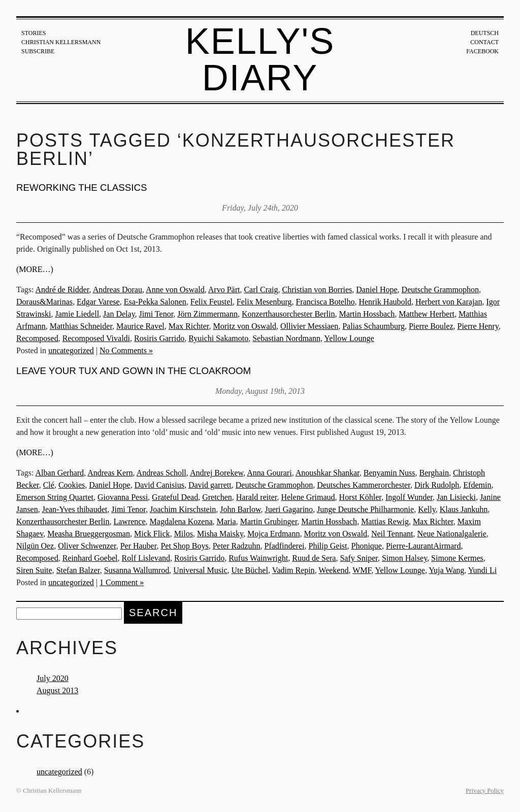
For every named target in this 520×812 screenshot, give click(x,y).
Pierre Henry (478, 326)
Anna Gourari (269, 473)
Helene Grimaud (308, 497)
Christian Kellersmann (61, 42)
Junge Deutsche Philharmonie (365, 509)
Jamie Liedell (77, 314)
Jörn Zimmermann (207, 314)
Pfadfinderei (284, 546)
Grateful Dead (175, 497)
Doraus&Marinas (44, 302)
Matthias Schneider (81, 326)
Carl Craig (261, 290)
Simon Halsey (404, 558)
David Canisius (159, 485)
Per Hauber (139, 546)
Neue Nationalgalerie (451, 534)
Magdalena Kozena (181, 521)
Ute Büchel (249, 570)
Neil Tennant (392, 534)
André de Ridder (62, 290)
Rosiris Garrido (159, 338)
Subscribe (38, 51)
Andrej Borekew (217, 473)
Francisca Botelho (325, 302)
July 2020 (53, 678)
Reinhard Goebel (90, 558)
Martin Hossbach (367, 314)
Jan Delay (119, 314)
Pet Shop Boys (184, 546)
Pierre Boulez (431, 326)
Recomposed (37, 338)
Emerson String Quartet (55, 497)
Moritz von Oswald (245, 326)
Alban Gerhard (60, 473)
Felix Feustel (212, 302)
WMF (362, 570)
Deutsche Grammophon (440, 290)
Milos (184, 534)
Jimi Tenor (156, 314)
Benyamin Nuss (389, 473)
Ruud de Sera (314, 558)
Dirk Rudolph (437, 485)
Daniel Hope (377, 290)
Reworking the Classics (82, 188)
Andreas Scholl (161, 473)
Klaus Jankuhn (464, 509)
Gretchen (217, 497)
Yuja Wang (446, 570)
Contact (484, 42)
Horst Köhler (360, 497)
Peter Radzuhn (237, 546)
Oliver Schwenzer (87, 546)
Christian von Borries (317, 290)
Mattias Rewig (385, 521)
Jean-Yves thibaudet (75, 509)
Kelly (427, 509)
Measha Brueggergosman (89, 534)
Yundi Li (482, 570)
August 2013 (57, 690)
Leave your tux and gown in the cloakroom (134, 371)
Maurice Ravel (140, 326)
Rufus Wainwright (258, 558)
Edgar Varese (98, 302)
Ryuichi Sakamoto (218, 338)
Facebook (482, 51)
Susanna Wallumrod (137, 570)
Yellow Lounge (349, 338)
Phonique (367, 546)
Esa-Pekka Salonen (155, 302)
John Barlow (240, 509)
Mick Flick (152, 534)
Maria (226, 521)
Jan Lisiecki (456, 497)
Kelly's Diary (260, 59)
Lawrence (129, 521)
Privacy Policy (485, 791)
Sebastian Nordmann (286, 338)
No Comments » (126, 350)
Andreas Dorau (118, 290)
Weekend (333, 570)
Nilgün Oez (35, 546)
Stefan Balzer (78, 570)
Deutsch (485, 33)
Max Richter (189, 326)
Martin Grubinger (269, 521)
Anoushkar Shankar (328, 473)
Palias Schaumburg (373, 326)
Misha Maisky (220, 534)
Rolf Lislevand (146, 558)
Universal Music (200, 570)
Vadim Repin (294, 570)
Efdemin (477, 485)
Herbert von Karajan (449, 302)
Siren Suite (34, 570)
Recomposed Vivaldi (96, 338)
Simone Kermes (457, 558)
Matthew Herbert (427, 314)
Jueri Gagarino (289, 509)
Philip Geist (328, 546)
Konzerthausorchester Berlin (288, 314)
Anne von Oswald (175, 290)
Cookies (72, 485)
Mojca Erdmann (274, 534)
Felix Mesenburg (264, 302)
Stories (34, 33)
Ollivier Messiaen (309, 326)
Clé (49, 485)
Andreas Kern (110, 473)
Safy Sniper (359, 558)
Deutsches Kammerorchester (364, 485)
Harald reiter (257, 497)
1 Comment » (122, 582)
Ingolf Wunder (409, 497)
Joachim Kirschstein (183, 509)
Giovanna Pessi (123, 497)
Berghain (434, 473)
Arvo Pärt (224, 290)
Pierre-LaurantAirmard (423, 546)
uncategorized (71, 350)
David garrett (210, 485)
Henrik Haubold (385, 302)
